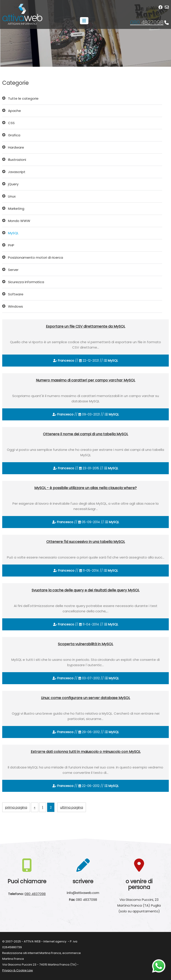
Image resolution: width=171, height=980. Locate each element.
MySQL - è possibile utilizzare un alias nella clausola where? (85, 488)
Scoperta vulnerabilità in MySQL (85, 644)
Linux (12, 196)
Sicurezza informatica (26, 282)
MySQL (13, 233)
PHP (11, 245)
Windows (15, 306)
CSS (11, 123)
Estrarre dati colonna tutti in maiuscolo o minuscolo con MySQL (86, 752)
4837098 (147, 22)
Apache (14, 111)
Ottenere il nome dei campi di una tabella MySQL (85, 434)
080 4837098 (35, 894)
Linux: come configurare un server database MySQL (85, 698)
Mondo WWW (19, 221)
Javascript (17, 172)
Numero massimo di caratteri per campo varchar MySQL (85, 380)
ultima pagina (72, 807)
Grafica (14, 135)
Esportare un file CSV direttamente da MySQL (85, 326)
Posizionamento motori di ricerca (36, 257)
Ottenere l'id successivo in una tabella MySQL (86, 542)
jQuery (13, 184)
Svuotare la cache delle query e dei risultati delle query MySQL (85, 590)
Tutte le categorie (23, 98)
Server (13, 270)
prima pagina (16, 807)
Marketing (16, 209)
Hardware (16, 147)
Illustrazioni (17, 160)
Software (16, 294)
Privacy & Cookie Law (18, 970)
